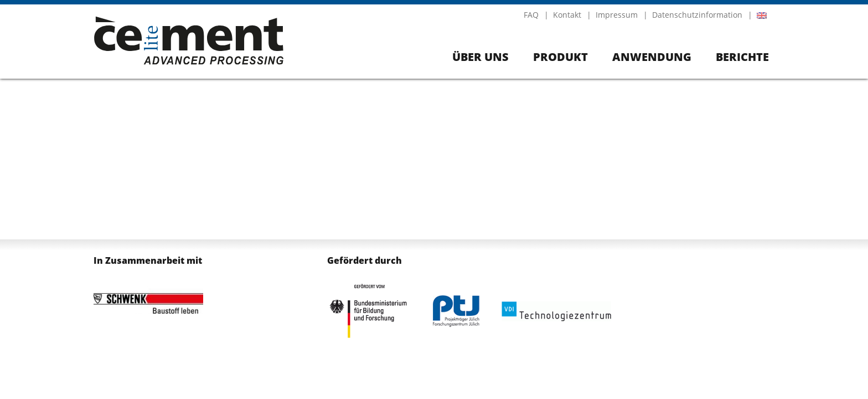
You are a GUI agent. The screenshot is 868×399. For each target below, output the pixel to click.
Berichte (742, 57)
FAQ (531, 15)
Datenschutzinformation (697, 15)
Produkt (560, 57)
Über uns (480, 57)
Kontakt (567, 15)
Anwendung (652, 57)
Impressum (617, 15)
